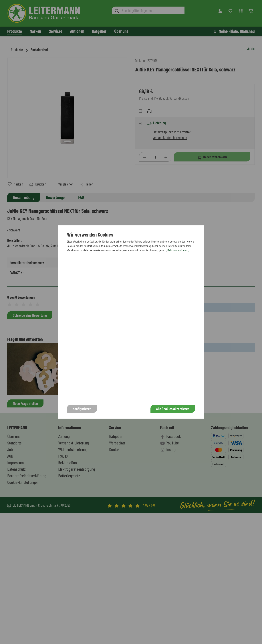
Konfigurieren (82, 409)
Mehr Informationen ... (178, 250)
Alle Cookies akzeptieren (173, 409)
